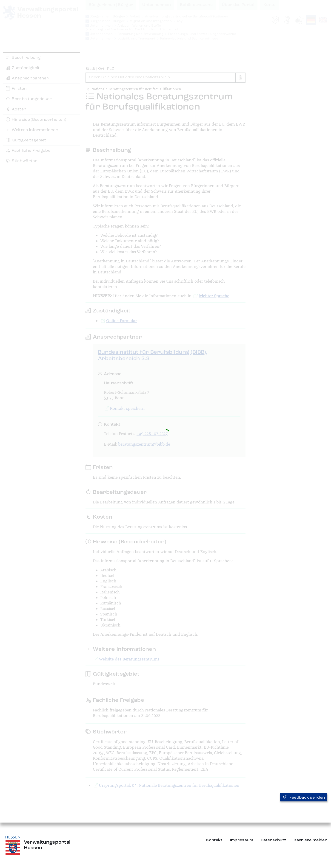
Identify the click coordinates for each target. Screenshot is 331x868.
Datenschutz (274, 840)
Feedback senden (304, 798)
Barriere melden (310, 840)
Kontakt (214, 840)
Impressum (242, 840)
